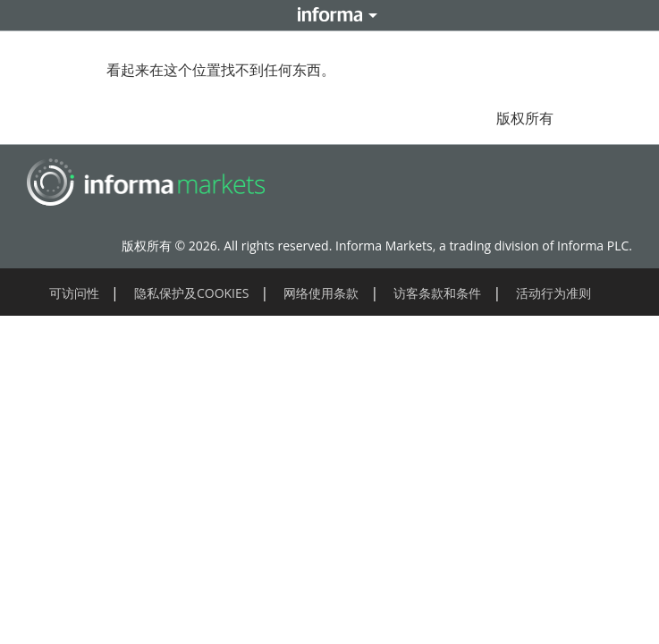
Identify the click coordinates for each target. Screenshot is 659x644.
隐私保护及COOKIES (192, 293)
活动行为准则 (553, 293)
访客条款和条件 (437, 293)
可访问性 (74, 293)
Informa (330, 15)
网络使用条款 (321, 293)
